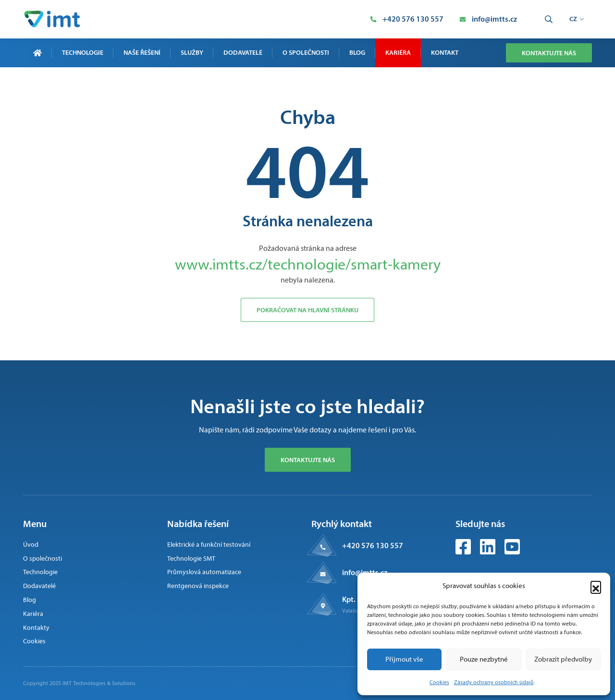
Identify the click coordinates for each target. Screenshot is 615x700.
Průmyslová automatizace (204, 572)
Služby (192, 52)
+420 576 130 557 (373, 545)
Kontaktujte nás (549, 53)
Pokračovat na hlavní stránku (307, 310)
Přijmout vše (404, 659)
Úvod (31, 545)
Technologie (83, 52)
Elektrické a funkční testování (209, 545)
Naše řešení (142, 52)
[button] (596, 586)
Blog (357, 52)
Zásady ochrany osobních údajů (494, 682)
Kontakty (36, 628)
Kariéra (398, 52)
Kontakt (445, 52)
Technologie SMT (191, 559)
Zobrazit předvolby (563, 659)
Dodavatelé (243, 52)
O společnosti (306, 52)
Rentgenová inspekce (198, 586)
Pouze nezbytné (484, 659)
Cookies (439, 682)
